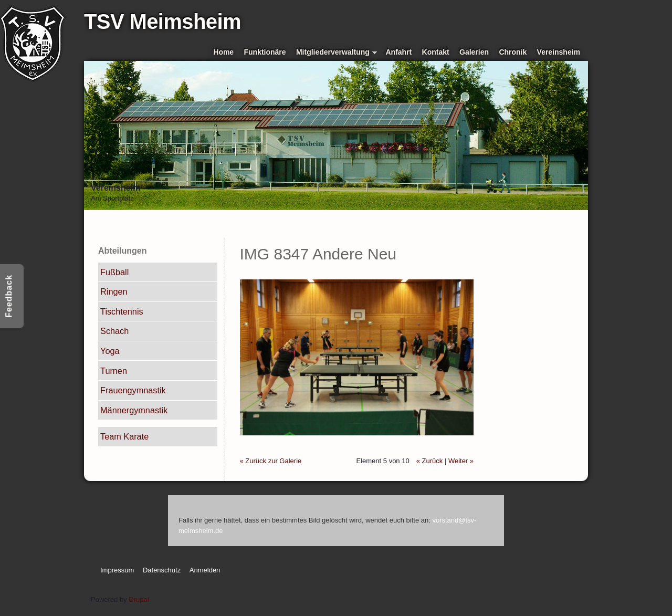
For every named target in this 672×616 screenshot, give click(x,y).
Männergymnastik (134, 410)
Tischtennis (122, 311)
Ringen (114, 291)
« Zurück (430, 461)
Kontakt (436, 52)
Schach (114, 331)
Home (223, 52)
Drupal (139, 599)
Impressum (117, 570)
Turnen (114, 371)
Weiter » (461, 461)
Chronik (513, 52)
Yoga (110, 351)
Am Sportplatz (112, 198)
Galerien (474, 52)
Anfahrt (399, 52)
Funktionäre (265, 52)
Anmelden (205, 570)
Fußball (114, 272)
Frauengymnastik (133, 390)
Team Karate (124, 436)
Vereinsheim (559, 52)
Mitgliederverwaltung (337, 53)
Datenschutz (162, 570)
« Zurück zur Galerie (271, 461)
